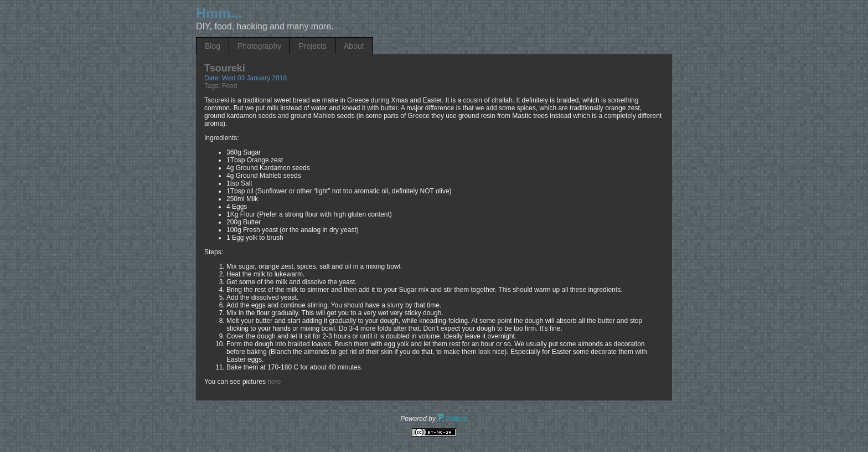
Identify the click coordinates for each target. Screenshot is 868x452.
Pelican (453, 419)
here (274, 382)
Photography (259, 46)
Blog (213, 46)
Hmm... (219, 13)
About (354, 46)
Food (229, 86)
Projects (312, 46)
